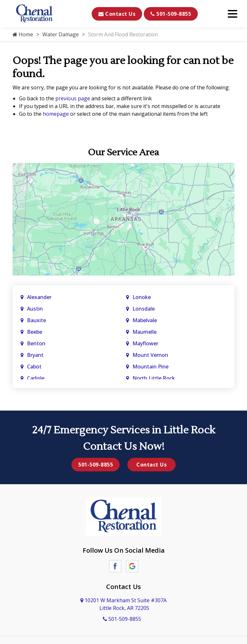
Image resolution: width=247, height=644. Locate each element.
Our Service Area (123, 152)
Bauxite (37, 320)
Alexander (39, 297)
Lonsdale (144, 309)
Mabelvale (145, 320)
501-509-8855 (171, 14)
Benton (36, 343)
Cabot (35, 367)
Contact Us (117, 14)
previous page (73, 98)
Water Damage (61, 34)
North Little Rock (154, 378)
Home (23, 34)
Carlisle (36, 378)
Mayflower (146, 343)
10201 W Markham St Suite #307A (123, 604)
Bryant (35, 355)
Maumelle (145, 332)
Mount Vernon (151, 355)
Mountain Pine (151, 367)
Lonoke (142, 297)
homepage (56, 114)
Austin (36, 309)
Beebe (35, 332)
